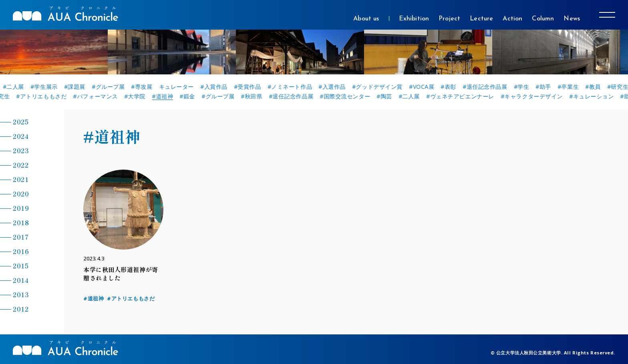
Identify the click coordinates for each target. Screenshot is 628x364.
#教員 (597, 87)
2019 (21, 208)
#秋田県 (254, 96)
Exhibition (414, 19)
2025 (21, 122)
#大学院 (137, 96)
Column (543, 19)
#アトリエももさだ (44, 96)
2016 (21, 251)
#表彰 (453, 87)
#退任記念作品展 (489, 87)
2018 (21, 222)
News (572, 19)
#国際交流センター (347, 96)
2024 (21, 136)
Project (449, 19)
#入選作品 (336, 87)
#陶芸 (387, 96)
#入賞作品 (218, 87)
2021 (21, 179)
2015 (21, 266)
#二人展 (17, 87)
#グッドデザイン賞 (381, 87)
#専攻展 (146, 87)
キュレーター (180, 87)
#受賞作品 (252, 87)
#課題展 (79, 87)
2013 (21, 294)
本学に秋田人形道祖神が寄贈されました (121, 274)
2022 (21, 165)
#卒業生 (572, 87)
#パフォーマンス (98, 96)
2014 (21, 280)
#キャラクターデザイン (534, 96)
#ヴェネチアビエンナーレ (463, 96)
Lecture (481, 19)
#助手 (547, 87)
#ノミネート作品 (294, 87)
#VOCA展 (426, 87)
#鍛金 (190, 96)
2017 (21, 237)
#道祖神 (165, 96)
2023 (21, 150)
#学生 (526, 87)
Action (512, 19)
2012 (21, 309)
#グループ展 (112, 87)
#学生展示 (48, 87)
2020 (21, 194)
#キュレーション (594, 96)
